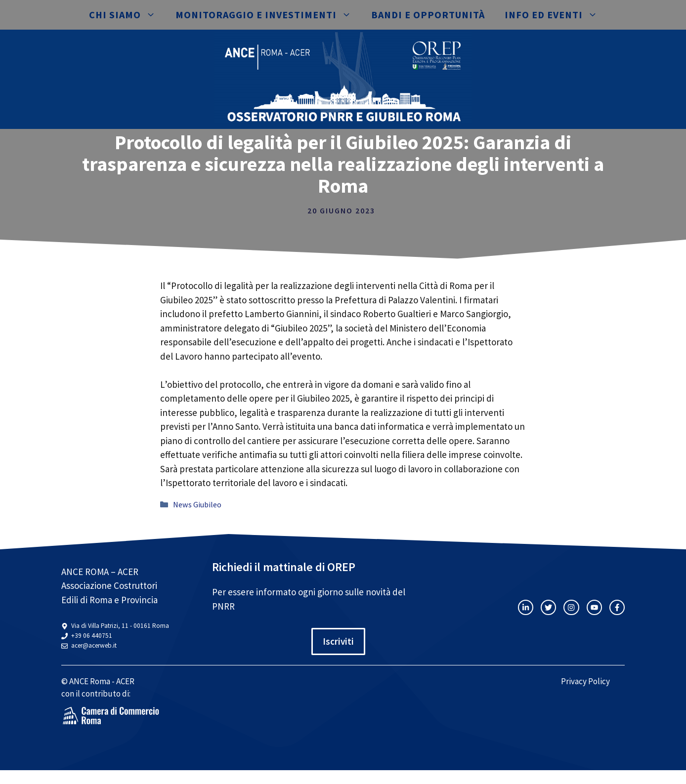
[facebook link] (617, 607)
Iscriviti (338, 641)
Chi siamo (127, 15)
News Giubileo (197, 504)
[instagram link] (526, 607)
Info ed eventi (556, 15)
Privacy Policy (585, 681)
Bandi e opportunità (428, 15)
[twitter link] (548, 607)
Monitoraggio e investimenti (268, 15)
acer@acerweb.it (94, 645)
